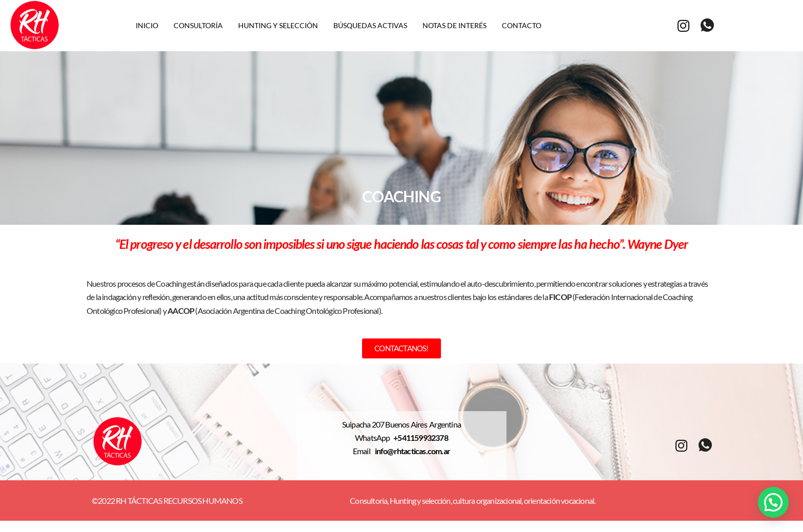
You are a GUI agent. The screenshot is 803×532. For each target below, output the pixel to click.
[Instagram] (683, 25)
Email (364, 452)
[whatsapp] (707, 26)
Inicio (147, 25)
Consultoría (198, 25)
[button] (773, 502)
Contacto (522, 25)
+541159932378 (421, 439)
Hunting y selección (278, 25)
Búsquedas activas (370, 25)
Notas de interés (455, 25)
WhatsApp (374, 439)
